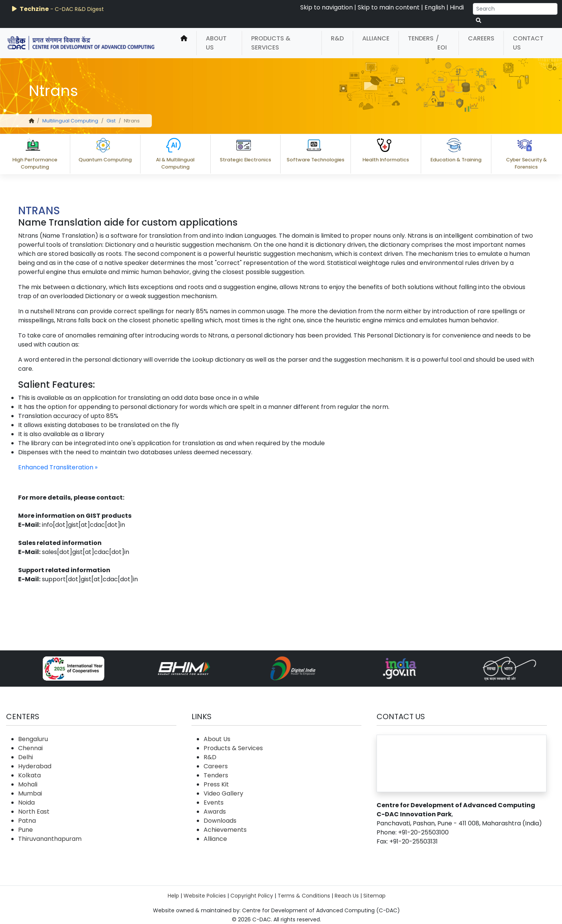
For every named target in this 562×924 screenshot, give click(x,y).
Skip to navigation (327, 7)
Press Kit (216, 784)
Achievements (225, 830)
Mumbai (30, 793)
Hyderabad (35, 766)
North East (34, 812)
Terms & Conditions (304, 896)
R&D (337, 38)
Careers (481, 38)
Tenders (421, 38)
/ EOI (441, 43)
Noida (26, 803)
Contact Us (528, 43)
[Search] (515, 9)
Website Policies (205, 896)
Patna (27, 821)
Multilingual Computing (70, 121)
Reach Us (347, 896)
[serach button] (479, 21)
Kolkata (29, 775)
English (435, 7)
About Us (216, 43)
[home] (184, 43)
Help (173, 896)
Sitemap (374, 896)
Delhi (25, 757)
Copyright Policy (252, 896)
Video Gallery (223, 793)
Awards (215, 812)
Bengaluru (33, 739)
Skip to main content (389, 7)
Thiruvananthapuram (50, 839)
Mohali (28, 784)
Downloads (220, 821)
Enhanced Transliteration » (58, 467)
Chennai (30, 748)
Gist (111, 121)
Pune (25, 830)
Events (214, 803)
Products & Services (271, 43)
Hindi (457, 7)
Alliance (376, 38)
